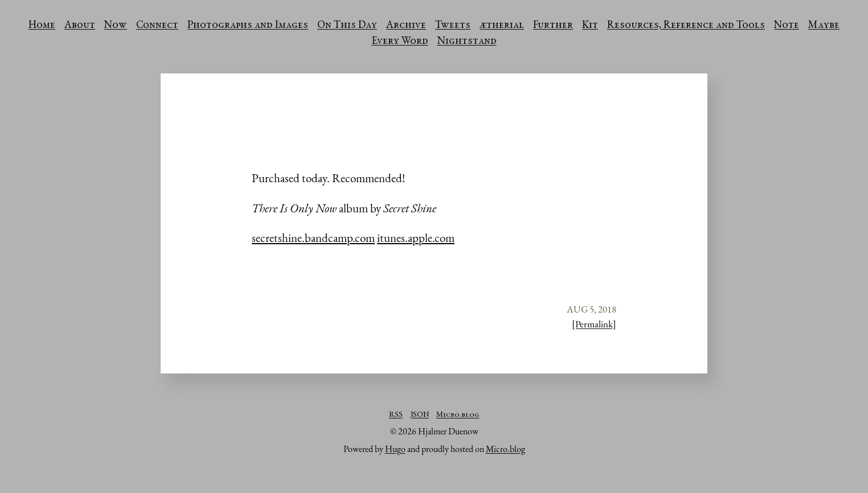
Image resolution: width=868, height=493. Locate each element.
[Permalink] (594, 324)
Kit (590, 26)
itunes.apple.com (416, 238)
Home (42, 26)
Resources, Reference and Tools (686, 26)
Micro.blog (458, 415)
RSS (396, 415)
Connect (157, 26)
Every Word (400, 42)
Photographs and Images (248, 26)
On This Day (347, 26)
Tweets (453, 26)
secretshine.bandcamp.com (313, 238)
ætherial (502, 26)
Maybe (824, 26)
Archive (406, 26)
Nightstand (467, 42)
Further (553, 26)
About (80, 26)
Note (787, 26)
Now (116, 26)
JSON (420, 415)
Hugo (395, 449)
